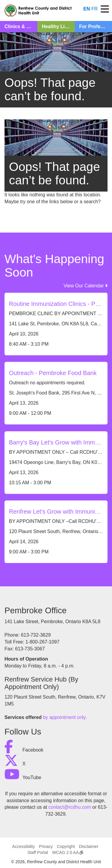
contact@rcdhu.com (70, 807)
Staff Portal (38, 852)
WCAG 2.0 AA (68, 852)
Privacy (46, 846)
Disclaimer (89, 846)
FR (95, 9)
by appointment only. (65, 717)
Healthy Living (58, 26)
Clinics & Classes (21, 26)
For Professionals (96, 26)
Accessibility (23, 846)
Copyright (66, 846)
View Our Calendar (86, 286)
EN (87, 9)
